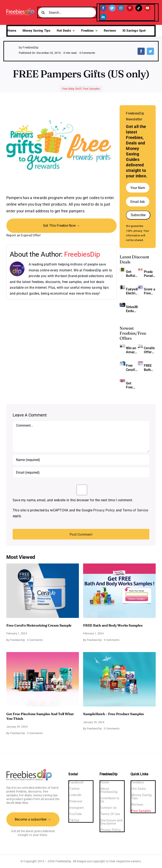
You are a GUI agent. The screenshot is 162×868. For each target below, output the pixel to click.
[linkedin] (103, 17)
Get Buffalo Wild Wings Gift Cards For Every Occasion (132, 274)
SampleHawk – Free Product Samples (113, 714)
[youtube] (148, 8)
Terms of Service (135, 510)
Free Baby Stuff (72, 89)
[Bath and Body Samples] (140, 363)
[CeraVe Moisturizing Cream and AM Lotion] (140, 346)
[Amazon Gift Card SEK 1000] (122, 346)
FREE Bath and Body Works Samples (150, 368)
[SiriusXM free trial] (122, 304)
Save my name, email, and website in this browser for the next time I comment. (73, 500)
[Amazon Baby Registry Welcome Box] (140, 287)
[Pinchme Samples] (122, 381)
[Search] (43, 12)
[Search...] (67, 12)
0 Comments (87, 53)
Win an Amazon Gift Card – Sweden (132, 350)
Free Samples (91, 89)
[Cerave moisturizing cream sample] (122, 363)
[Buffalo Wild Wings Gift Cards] (122, 269)
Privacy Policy (104, 510)
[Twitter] (150, 51)
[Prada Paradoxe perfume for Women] (140, 269)
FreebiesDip (82, 254)
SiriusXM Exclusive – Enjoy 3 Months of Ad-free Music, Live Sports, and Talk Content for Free (132, 309)
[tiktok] (139, 8)
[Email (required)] (81, 472)
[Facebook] (141, 51)
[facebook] (103, 8)
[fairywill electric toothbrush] (122, 287)
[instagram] (121, 8)
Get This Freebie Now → (61, 226)
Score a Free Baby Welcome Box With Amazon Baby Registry (150, 291)
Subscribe (138, 215)
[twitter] (112, 8)
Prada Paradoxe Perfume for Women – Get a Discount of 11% (150, 274)
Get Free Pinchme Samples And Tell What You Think (132, 385)
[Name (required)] (81, 460)
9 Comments (112, 640)
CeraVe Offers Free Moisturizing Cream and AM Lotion (150, 350)
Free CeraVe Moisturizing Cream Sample (132, 368)
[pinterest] (130, 8)
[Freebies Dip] (20, 10)
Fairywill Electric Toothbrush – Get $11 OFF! (132, 291)
